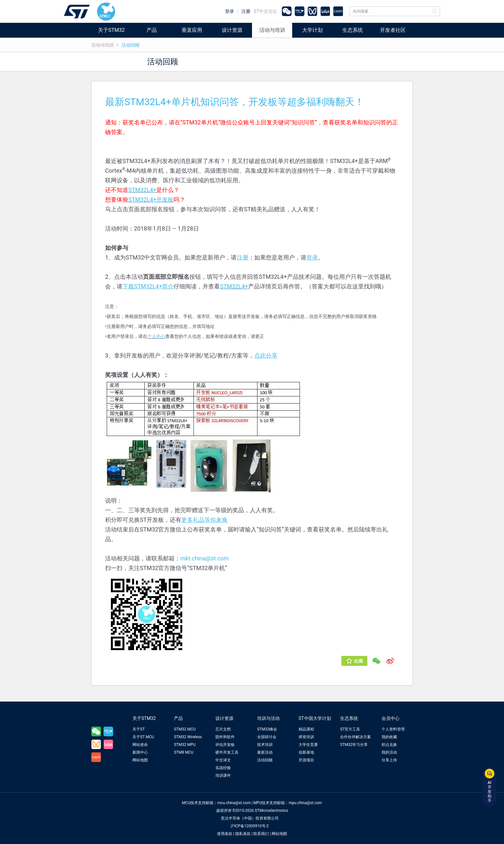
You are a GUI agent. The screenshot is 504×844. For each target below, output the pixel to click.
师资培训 (306, 737)
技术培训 (265, 745)
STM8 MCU (184, 752)
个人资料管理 (393, 729)
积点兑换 (389, 745)
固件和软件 (225, 737)
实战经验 (223, 768)
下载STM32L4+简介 (148, 286)
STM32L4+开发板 (151, 200)
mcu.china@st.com (234, 803)
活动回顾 (130, 45)
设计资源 (232, 30)
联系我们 (261, 834)
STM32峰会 (267, 729)
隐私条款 (243, 834)
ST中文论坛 (265, 11)
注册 (246, 11)
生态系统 (353, 30)
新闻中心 (140, 752)
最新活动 (265, 752)
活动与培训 (272, 30)
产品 (152, 30)
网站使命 (140, 745)
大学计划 (312, 30)
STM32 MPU (185, 745)
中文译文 (223, 760)
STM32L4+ (142, 190)
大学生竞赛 (308, 745)
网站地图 (140, 760)
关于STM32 (111, 30)
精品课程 (306, 729)
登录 (230, 11)
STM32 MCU (185, 729)
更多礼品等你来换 (204, 520)
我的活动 (389, 752)
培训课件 (223, 776)
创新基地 (306, 752)
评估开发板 (225, 745)
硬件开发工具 (227, 752)
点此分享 (266, 355)
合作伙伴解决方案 (355, 737)
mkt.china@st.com (205, 558)
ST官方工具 (350, 729)
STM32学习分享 (354, 745)
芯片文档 (223, 729)
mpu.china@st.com (305, 803)
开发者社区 (393, 30)
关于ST (139, 729)
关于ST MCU (143, 737)
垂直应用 (192, 30)
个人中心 (156, 336)
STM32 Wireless (188, 737)
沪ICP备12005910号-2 (250, 826)
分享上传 (389, 760)
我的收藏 (389, 737)
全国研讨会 (267, 737)
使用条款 (225, 834)
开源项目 (306, 760)
